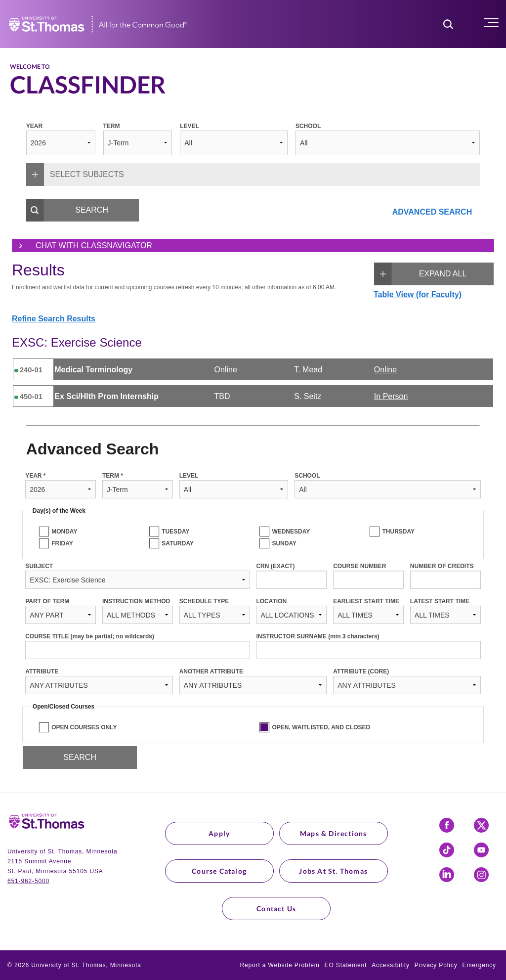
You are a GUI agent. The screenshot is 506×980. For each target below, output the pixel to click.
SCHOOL (308, 126)
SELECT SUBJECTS (75, 175)
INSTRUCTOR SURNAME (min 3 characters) (317, 636)
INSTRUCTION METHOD (136, 601)
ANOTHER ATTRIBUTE (211, 671)
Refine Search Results (54, 319)
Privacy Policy (436, 965)
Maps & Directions (333, 833)
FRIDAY (62, 543)
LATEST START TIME (440, 601)
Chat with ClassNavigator (82, 246)
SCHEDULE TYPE (204, 601)
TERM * (113, 476)
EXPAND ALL (420, 274)
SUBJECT (39, 566)
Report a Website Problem (279, 965)
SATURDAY (178, 543)
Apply (219, 833)
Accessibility (391, 965)
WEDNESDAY (291, 532)
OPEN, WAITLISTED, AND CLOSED (321, 727)
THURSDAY (398, 532)
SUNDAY (284, 543)
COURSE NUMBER (359, 566)
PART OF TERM (47, 601)
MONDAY (64, 532)
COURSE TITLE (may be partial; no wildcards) (90, 636)
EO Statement (346, 965)
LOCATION (271, 601)
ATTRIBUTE (42, 671)
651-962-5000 (28, 881)
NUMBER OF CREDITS (442, 566)
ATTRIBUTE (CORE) (361, 671)
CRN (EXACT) (275, 566)
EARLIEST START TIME (366, 601)
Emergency (479, 965)
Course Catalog (219, 871)
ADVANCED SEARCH (432, 212)
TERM (112, 126)
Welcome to (30, 67)
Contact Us (276, 909)
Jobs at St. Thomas (333, 871)
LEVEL (190, 126)
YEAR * (35, 476)
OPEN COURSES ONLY (84, 727)
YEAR (34, 126)
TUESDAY (175, 532)
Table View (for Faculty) (418, 294)
